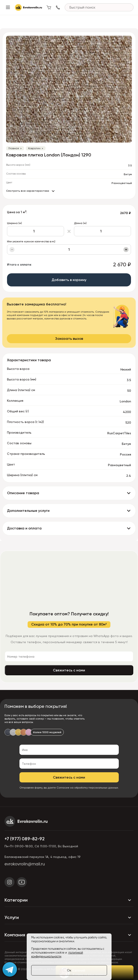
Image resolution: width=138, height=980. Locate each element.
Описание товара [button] (23, 493)
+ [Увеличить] (126, 250)
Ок (69, 970)
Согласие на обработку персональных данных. (88, 788)
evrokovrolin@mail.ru (25, 864)
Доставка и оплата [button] (24, 528)
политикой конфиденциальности (57, 954)
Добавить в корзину (69, 280)
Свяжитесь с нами (69, 670)
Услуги (69, 918)
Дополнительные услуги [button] (28, 511)
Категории (69, 900)
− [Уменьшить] (12, 250)
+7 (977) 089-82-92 (25, 839)
